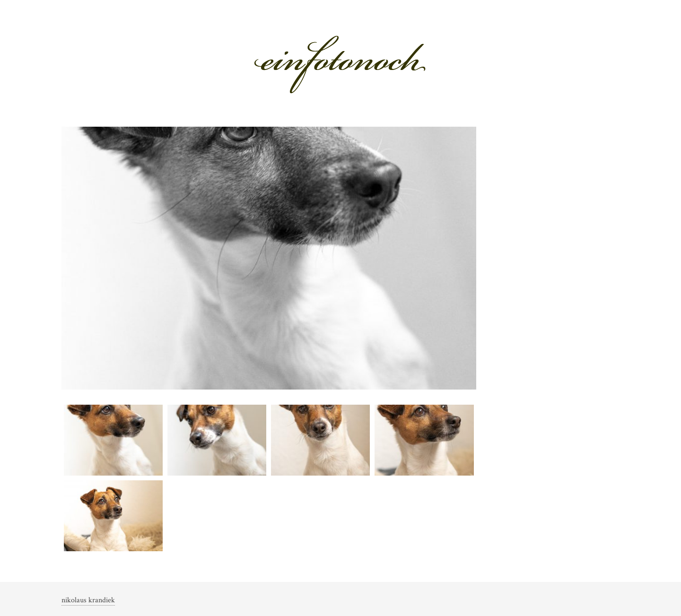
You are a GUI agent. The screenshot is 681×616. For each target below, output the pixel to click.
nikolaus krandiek (88, 600)
